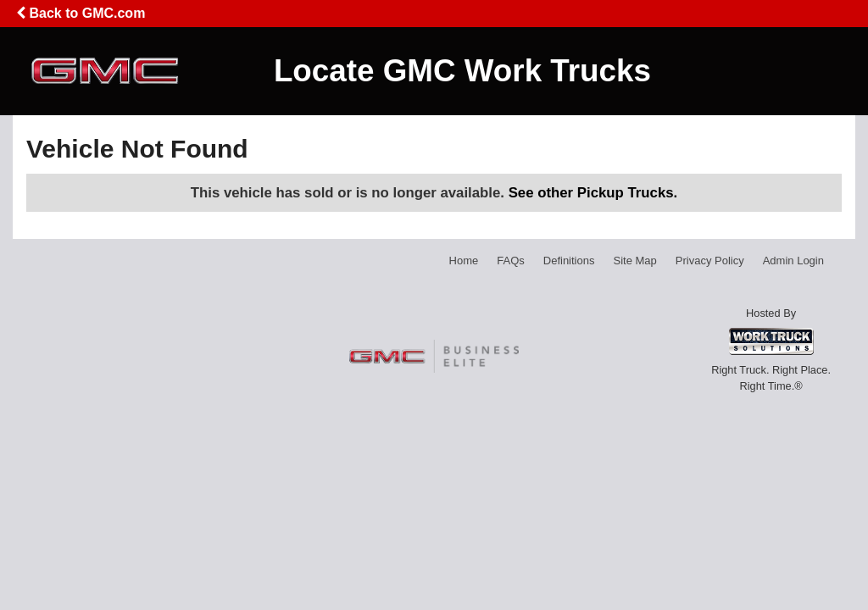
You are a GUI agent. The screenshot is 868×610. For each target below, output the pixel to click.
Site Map (634, 261)
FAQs (511, 261)
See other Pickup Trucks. (593, 193)
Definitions (569, 261)
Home (464, 261)
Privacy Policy (710, 261)
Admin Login (793, 261)
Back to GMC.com (81, 13)
